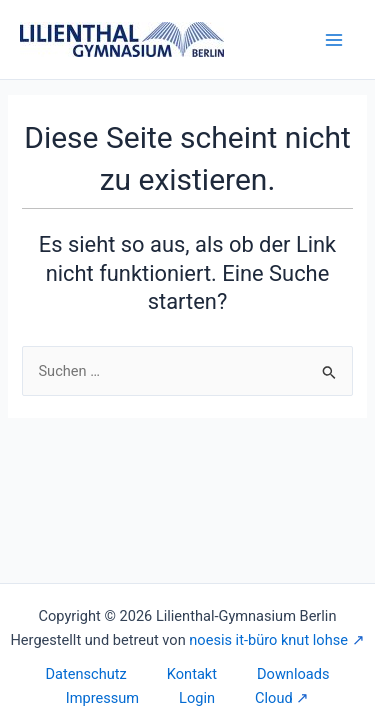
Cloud (274, 698)
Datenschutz (86, 674)
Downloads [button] (293, 674)
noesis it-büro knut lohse (268, 640)
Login (197, 698)
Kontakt (192, 674)
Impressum (102, 698)
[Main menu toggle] (334, 40)
